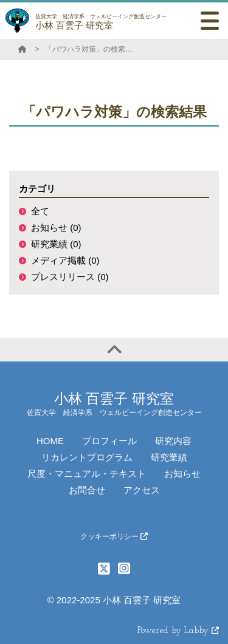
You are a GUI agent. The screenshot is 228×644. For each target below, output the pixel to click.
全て (40, 211)
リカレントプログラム (87, 457)
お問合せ (87, 490)
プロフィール (109, 441)
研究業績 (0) (56, 244)
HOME (50, 441)
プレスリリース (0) (70, 277)
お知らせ (182, 474)
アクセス (142, 490)
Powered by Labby (178, 631)
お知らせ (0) (56, 228)
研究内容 (173, 441)
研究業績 (169, 457)
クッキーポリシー (114, 536)
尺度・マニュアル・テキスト (87, 474)
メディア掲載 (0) (65, 260)
